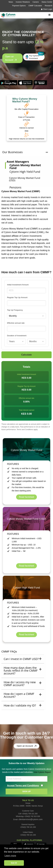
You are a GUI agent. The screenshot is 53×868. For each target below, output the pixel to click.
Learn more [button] (10, 856)
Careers (36, 2)
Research (49, 6)
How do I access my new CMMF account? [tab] (20, 684)
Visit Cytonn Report (42, 772)
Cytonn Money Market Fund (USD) (25, 179)
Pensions (15, 187)
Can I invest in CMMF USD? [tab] (21, 659)
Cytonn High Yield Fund (25, 172)
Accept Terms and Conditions (23, 786)
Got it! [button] (14, 863)
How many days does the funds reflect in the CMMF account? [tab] (21, 671)
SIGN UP (26, 791)
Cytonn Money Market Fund (25, 167)
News (11, 2)
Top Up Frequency (15, 310)
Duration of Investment (17, 336)
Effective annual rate (16, 323)
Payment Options (19, 6)
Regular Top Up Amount (17, 297)
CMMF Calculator (35, 6)
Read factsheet (27, 497)
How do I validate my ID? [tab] (20, 705)
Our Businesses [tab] (12, 152)
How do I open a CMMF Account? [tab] (19, 695)
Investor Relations (23, 2)
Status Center (47, 2)
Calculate (26, 355)
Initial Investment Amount (18, 285)
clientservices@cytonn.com (31, 819)
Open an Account (11, 58)
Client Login (47, 9)
